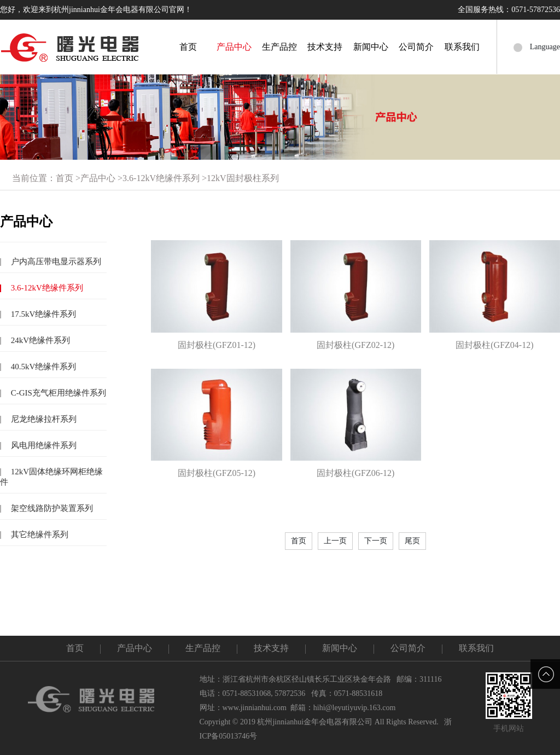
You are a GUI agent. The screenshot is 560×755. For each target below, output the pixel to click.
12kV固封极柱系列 (243, 178)
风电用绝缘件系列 (43, 445)
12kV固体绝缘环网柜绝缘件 (51, 477)
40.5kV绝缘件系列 (42, 367)
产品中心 (234, 47)
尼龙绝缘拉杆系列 (43, 419)
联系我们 (462, 47)
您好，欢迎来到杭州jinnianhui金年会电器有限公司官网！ (96, 10)
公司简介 (416, 47)
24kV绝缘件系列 (39, 340)
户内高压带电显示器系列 (55, 262)
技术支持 (325, 47)
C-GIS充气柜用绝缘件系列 (57, 393)
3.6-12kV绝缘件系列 (161, 178)
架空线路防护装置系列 (51, 508)
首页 (188, 47)
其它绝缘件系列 (39, 535)
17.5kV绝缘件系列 (42, 314)
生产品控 (279, 47)
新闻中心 (371, 47)
